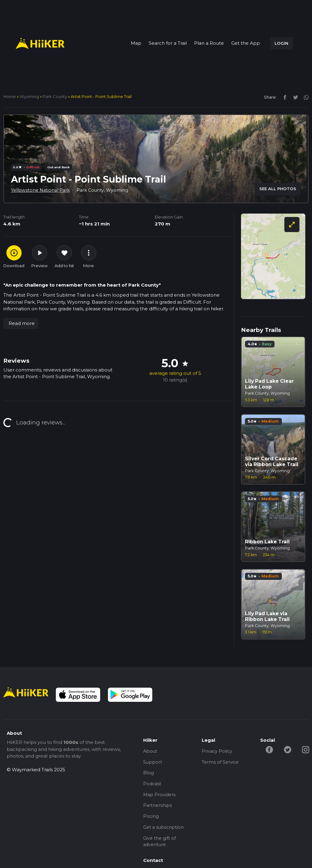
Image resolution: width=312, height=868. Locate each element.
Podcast (153, 786)
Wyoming (29, 96)
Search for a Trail (168, 43)
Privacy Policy (217, 751)
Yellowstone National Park (41, 190)
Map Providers (160, 797)
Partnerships (158, 809)
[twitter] (294, 97)
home (10, 96)
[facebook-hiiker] (270, 749)
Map (136, 43)
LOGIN (281, 43)
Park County (55, 96)
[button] (21, 323)
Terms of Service (221, 763)
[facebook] (283, 97)
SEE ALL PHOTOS (278, 189)
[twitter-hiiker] (288, 749)
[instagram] (304, 97)
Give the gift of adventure (160, 846)
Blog (149, 774)
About (151, 751)
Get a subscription (164, 831)
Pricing (151, 820)
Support (153, 763)
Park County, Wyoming (105, 190)
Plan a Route (209, 43)
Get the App (246, 43)
